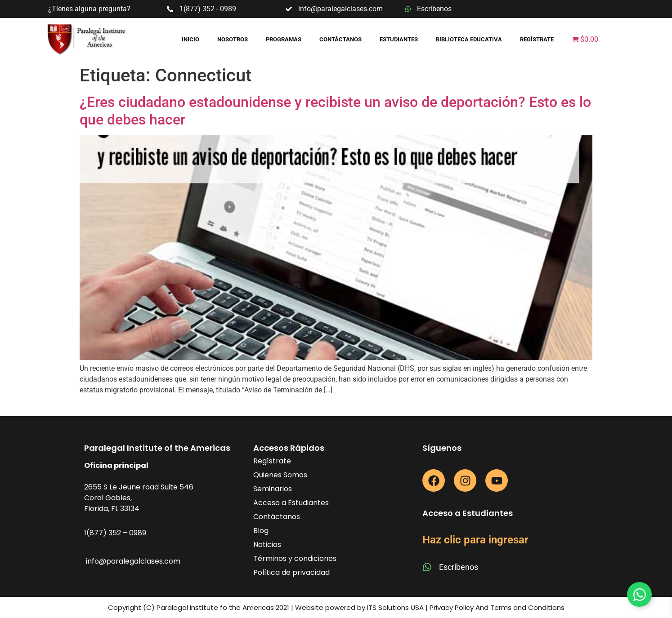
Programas (284, 39)
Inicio (190, 39)
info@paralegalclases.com (133, 561)
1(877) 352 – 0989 (115, 533)
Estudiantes (399, 39)
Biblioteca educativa (469, 39)
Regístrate (537, 39)
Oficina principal (116, 465)
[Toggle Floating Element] (639, 594)
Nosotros (233, 39)
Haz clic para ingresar (475, 540)
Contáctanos (340, 39)
